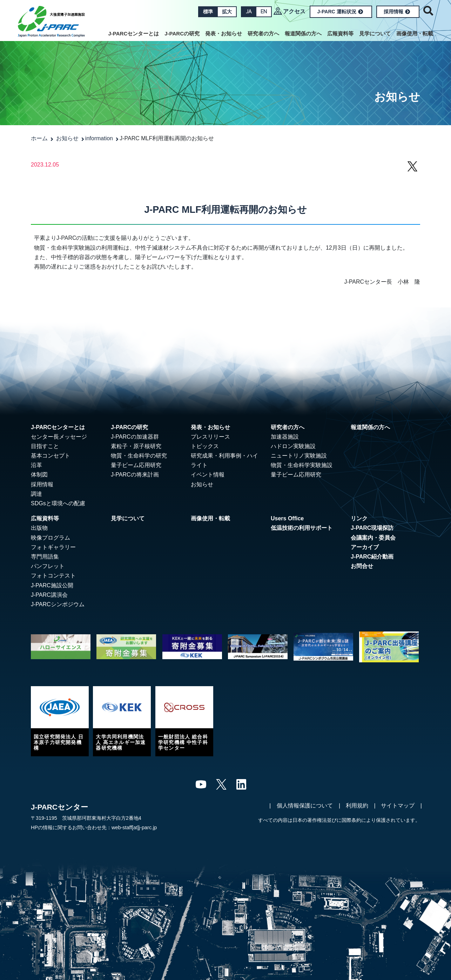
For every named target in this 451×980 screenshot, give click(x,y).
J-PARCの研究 (182, 33)
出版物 (39, 528)
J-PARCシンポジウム (58, 604)
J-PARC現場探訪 (372, 528)
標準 (208, 12)
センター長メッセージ (59, 437)
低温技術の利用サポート (302, 528)
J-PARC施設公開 (52, 585)
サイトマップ (398, 806)
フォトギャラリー (53, 547)
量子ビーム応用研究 (136, 465)
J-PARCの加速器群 (135, 437)
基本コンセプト (51, 456)
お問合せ (362, 566)
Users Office (287, 518)
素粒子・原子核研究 (136, 446)
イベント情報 (208, 475)
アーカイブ (365, 547)
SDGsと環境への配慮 (58, 503)
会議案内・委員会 (373, 538)
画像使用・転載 (415, 33)
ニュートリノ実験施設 (299, 456)
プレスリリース (210, 437)
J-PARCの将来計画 (135, 475)
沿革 (36, 465)
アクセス (294, 11)
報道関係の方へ (303, 33)
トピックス (205, 446)
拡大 (227, 12)
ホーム (39, 138)
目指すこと (45, 446)
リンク (359, 518)
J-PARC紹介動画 (372, 557)
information (99, 138)
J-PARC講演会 (49, 595)
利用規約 (357, 806)
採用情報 (397, 12)
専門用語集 (45, 557)
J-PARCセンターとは (134, 33)
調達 (36, 494)
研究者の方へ (263, 33)
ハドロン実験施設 (293, 446)
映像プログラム (51, 538)
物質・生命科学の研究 (139, 456)
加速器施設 (285, 437)
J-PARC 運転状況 (340, 12)
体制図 (39, 475)
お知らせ (67, 138)
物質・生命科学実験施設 (302, 465)
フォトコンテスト (53, 576)
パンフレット (48, 566)
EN (264, 12)
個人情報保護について (305, 806)
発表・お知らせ (224, 33)
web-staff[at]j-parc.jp (134, 827)
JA (249, 12)
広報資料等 (340, 33)
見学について (375, 33)
